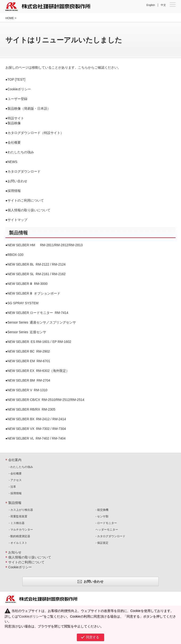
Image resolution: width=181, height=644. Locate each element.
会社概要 (14, 142)
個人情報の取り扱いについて (29, 210)
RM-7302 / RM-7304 (37, 429)
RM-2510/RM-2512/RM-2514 (46, 400)
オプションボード (34, 293)
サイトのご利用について (26, 200)
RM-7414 (38, 313)
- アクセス (15, 480)
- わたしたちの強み (21, 467)
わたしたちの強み (21, 152)
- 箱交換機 (102, 510)
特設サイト (16, 118)
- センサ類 (102, 516)
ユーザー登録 (17, 99)
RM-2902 (29, 351)
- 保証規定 (102, 543)
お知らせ (15, 552)
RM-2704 (29, 380)
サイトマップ (17, 220)
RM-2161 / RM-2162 (37, 274)
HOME (10, 18)
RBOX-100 (16, 255)
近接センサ (27, 332)
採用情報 (14, 191)
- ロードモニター (106, 523)
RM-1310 (28, 390)
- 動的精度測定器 (19, 536)
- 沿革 (12, 487)
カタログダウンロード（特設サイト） (36, 133)
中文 (163, 5)
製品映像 (14, 123)
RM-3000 (28, 284)
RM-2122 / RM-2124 (37, 264)
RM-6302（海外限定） (39, 371)
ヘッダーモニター (107, 530)
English (151, 5)
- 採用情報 (15, 493)
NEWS (12, 162)
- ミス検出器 (17, 523)
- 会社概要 (15, 474)
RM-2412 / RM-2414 (37, 419)
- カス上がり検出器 (21, 510)
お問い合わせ (17, 181)
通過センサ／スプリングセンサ (42, 322)
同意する (93, 637)
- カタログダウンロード (110, 536)
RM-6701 (29, 361)
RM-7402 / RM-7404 (37, 438)
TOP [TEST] (16, 79)
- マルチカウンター (21, 530)
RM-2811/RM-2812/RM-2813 (45, 245)
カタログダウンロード (24, 171)
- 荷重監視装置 (18, 516)
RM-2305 (31, 409)
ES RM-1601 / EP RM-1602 (39, 342)
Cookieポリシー (19, 89)
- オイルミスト (18, 543)
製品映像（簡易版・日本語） (29, 108)
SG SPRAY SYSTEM (23, 303)
